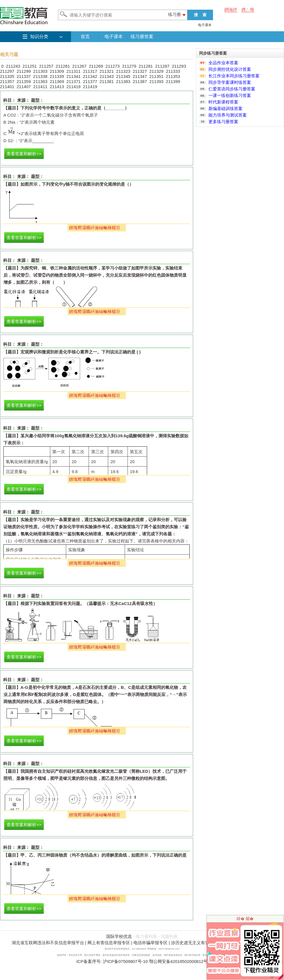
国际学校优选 (119, 936)
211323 (123, 71)
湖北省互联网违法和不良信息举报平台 (48, 943)
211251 (30, 66)
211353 (173, 76)
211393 (156, 81)
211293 (179, 66)
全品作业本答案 (223, 63)
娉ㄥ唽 (248, 10)
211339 (57, 76)
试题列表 (169, 936)
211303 (40, 71)
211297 (7, 71)
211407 (24, 87)
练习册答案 (142, 37)
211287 (162, 66)
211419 (74, 87)
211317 (90, 71)
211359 (24, 81)
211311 (74, 71)
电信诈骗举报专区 (151, 943)
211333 (173, 71)
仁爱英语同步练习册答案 (232, 89)
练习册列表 (146, 936)
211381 (106, 81)
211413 (57, 87)
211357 (7, 81)
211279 (129, 66)
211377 (90, 81)
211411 (40, 87)
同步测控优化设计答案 (230, 69)
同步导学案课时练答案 (230, 82)
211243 (13, 66)
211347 (140, 76)
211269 (96, 66)
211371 (74, 81)
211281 (146, 66)
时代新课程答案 (223, 102)
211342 (90, 76)
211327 (140, 71)
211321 (106, 71)
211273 (112, 66)
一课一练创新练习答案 (230, 95)
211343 (106, 76)
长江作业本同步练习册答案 (234, 76)
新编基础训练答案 (225, 108)
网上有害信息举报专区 (109, 943)
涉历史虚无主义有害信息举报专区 (203, 943)
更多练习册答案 (223, 122)
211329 (156, 71)
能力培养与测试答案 (228, 115)
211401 (7, 87)
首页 (85, 37)
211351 (156, 76)
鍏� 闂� (245, 919)
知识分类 (39, 37)
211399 (173, 81)
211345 (123, 76)
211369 (57, 81)
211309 (57, 71)
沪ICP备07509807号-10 (125, 961)
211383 (123, 81)
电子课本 (205, 25)
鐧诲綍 (231, 10)
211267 (79, 66)
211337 (24, 76)
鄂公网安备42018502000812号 (178, 961)
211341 (74, 76)
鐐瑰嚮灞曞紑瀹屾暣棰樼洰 (95, 228)
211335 (7, 76)
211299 (24, 71)
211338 (40, 76)
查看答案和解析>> (24, 154)
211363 (40, 81)
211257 (46, 66)
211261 (63, 66)
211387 (140, 81)
